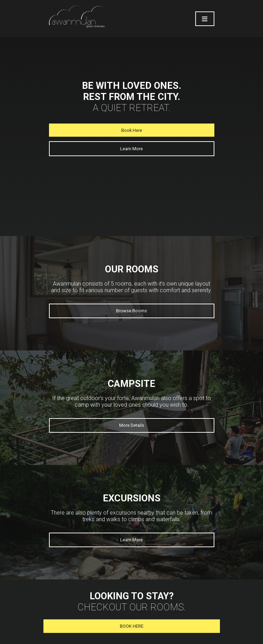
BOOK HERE (132, 626)
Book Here (132, 130)
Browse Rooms (131, 311)
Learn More (131, 149)
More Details (132, 425)
